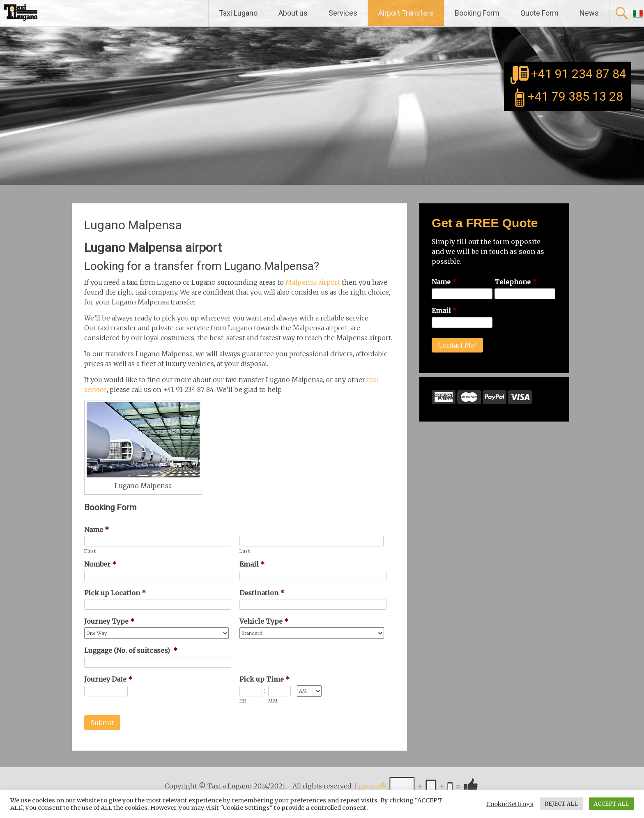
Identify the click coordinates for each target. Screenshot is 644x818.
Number (100, 564)
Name (97, 530)
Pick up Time (264, 679)
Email (252, 564)
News (589, 13)
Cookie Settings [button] (510, 804)
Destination (262, 593)
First (90, 551)
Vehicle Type (264, 621)
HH (243, 701)
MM (273, 701)
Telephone (515, 282)
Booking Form (477, 13)
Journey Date (108, 679)
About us (293, 13)
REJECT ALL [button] (561, 804)
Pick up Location (115, 593)
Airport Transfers (406, 13)
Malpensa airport (313, 282)
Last (245, 551)
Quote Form (539, 13)
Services (343, 13)
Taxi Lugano (238, 13)
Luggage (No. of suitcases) (131, 650)
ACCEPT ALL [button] (611, 804)
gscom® (373, 786)
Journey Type (109, 621)
